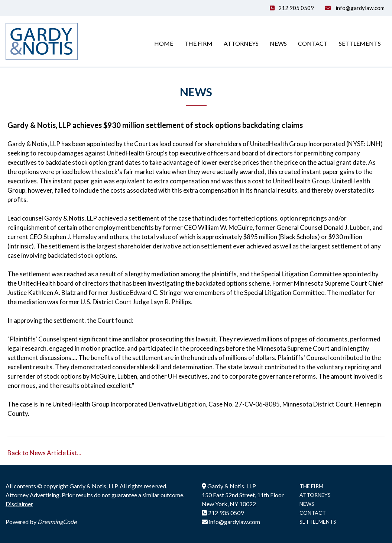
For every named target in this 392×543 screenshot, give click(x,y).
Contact (313, 43)
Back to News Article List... (44, 453)
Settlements (360, 43)
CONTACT (313, 513)
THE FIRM (311, 486)
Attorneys (241, 43)
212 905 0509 (296, 8)
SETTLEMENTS (318, 522)
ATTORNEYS (315, 495)
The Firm (198, 43)
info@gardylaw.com (359, 8)
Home (164, 43)
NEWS (307, 504)
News (278, 43)
